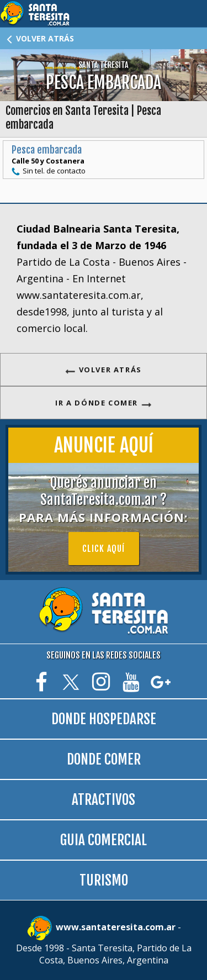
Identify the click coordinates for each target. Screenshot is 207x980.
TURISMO (104, 880)
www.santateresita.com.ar (117, 927)
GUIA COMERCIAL (104, 840)
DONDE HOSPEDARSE (104, 719)
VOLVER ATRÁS (40, 38)
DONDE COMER (104, 759)
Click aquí (104, 549)
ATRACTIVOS (104, 800)
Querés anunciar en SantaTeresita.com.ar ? (104, 500)
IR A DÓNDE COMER (103, 403)
